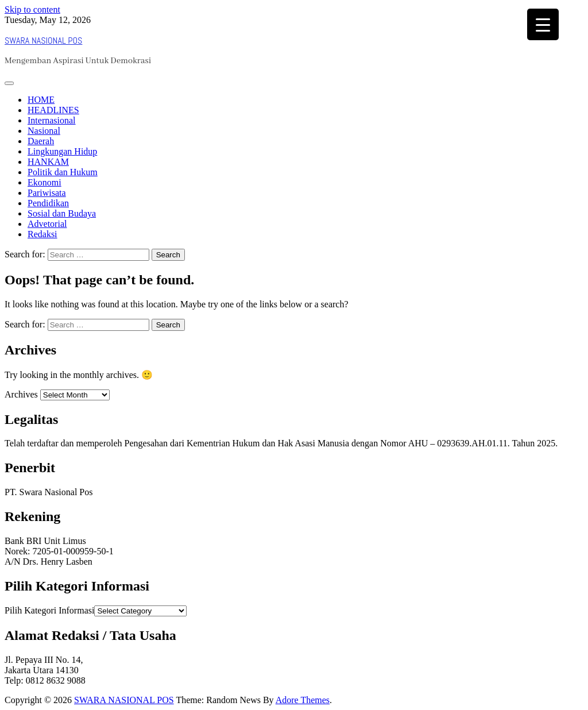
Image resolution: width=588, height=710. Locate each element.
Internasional (52, 120)
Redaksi (42, 234)
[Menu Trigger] (543, 24)
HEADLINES (53, 110)
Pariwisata (47, 193)
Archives (21, 394)
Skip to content (32, 9)
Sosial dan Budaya (62, 213)
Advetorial (47, 224)
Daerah (41, 141)
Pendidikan (48, 203)
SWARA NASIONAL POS (43, 40)
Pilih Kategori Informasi (49, 610)
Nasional (44, 131)
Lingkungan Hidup (62, 151)
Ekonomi (45, 182)
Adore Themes (303, 700)
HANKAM (48, 162)
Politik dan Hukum (63, 172)
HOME (41, 100)
